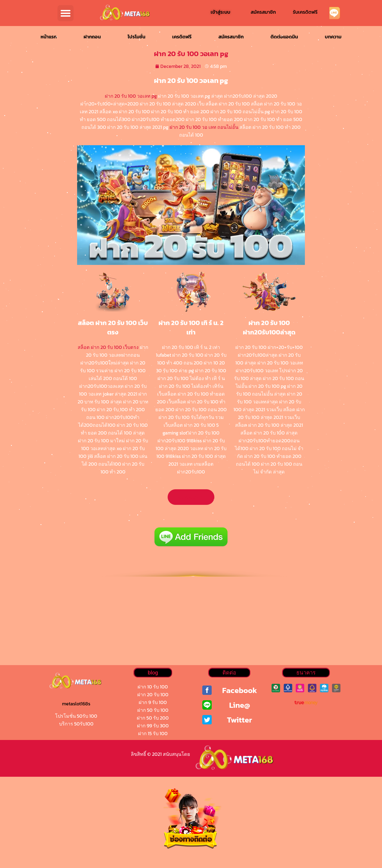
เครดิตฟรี (182, 37)
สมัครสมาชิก (231, 37)
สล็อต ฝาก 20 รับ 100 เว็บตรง (108, 347)
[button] (66, 13)
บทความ (333, 37)
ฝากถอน (92, 37)
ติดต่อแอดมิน (284, 37)
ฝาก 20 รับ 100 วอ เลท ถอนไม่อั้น (204, 127)
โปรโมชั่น (136, 37)
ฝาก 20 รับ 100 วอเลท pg (131, 96)
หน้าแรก (49, 37)
